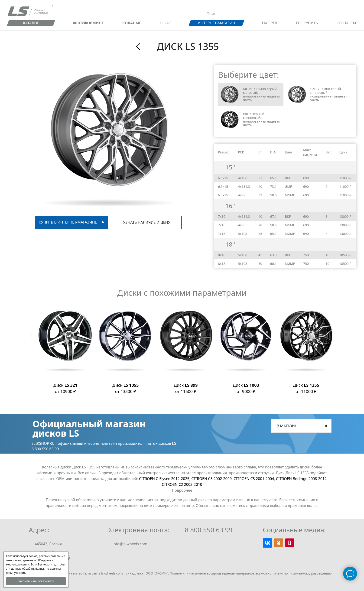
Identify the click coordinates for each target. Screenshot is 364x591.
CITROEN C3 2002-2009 (212, 479)
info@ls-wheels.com (130, 544)
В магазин (287, 426)
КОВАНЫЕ (132, 23)
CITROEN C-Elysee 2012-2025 (165, 479)
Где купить (307, 23)
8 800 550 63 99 (209, 530)
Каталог (31, 23)
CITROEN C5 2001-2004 (255, 479)
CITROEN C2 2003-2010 (182, 484)
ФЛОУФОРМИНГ (88, 23)
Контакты (346, 23)
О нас (165, 23)
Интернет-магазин (216, 23)
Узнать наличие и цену (147, 222)
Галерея (270, 23)
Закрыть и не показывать (36, 581)
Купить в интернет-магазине (68, 222)
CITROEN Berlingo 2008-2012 (302, 479)
